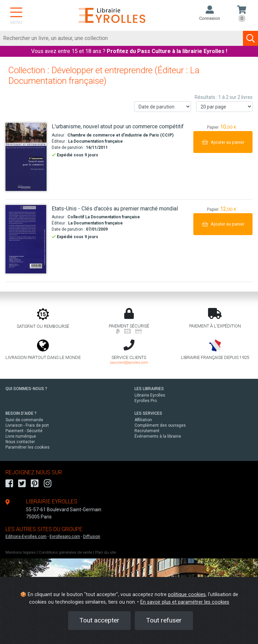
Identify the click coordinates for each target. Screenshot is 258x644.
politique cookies (187, 595)
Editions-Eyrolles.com (26, 537)
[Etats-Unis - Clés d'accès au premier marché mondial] (26, 239)
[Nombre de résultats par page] (224, 107)
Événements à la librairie (158, 436)
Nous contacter (20, 442)
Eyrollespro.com (65, 537)
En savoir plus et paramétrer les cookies (185, 602)
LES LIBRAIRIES (149, 389)
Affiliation (143, 420)
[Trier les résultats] (163, 107)
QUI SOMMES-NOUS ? (26, 389)
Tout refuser (164, 620)
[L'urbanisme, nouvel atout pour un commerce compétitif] (26, 157)
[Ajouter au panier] (223, 142)
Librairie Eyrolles (150, 395)
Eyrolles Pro (146, 401)
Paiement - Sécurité (24, 431)
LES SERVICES (148, 413)
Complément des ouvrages (160, 425)
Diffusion (92, 537)
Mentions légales (21, 552)
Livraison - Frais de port (27, 425)
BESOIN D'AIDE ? (21, 413)
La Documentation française (95, 141)
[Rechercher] (122, 38)
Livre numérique (21, 436)
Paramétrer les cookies (28, 447)
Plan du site (106, 552)
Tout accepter (99, 620)
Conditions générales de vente (65, 552)
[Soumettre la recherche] (250, 38)
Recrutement (147, 431)
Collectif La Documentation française (104, 217)
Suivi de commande (24, 420)
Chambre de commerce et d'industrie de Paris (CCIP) (120, 135)
